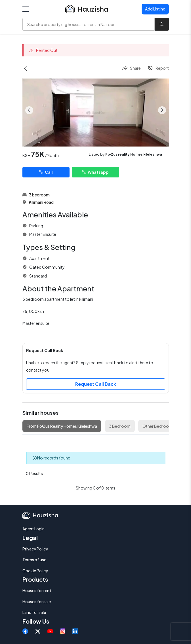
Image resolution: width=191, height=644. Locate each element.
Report (158, 68)
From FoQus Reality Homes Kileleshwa (62, 426)
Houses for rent (37, 590)
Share (131, 68)
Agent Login (33, 529)
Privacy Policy (35, 549)
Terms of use (34, 560)
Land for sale (34, 612)
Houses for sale (37, 601)
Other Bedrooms (159, 426)
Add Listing (155, 9)
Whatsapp (95, 172)
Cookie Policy (35, 571)
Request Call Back (96, 384)
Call (46, 172)
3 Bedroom (120, 426)
